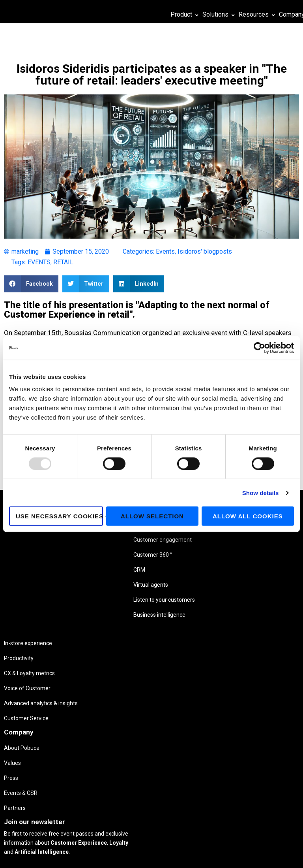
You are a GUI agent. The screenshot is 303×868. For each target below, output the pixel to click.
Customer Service (103, 604)
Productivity (96, 538)
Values (156, 540)
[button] (31, 284)
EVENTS (39, 262)
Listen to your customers (51, 619)
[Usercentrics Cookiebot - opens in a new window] (259, 348)
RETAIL (63, 262)
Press (155, 555)
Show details (261, 492)
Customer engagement (51, 548)
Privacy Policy (110, 855)
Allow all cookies (248, 516)
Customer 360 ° (52, 569)
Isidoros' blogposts (205, 251)
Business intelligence (49, 640)
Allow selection (152, 516)
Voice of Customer (104, 569)
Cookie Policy (143, 855)
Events (165, 251)
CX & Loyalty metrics (106, 554)
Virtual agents (52, 601)
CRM (41, 586)
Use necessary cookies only (59, 516)
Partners (158, 585)
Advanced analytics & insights (108, 586)
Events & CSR (164, 570)
